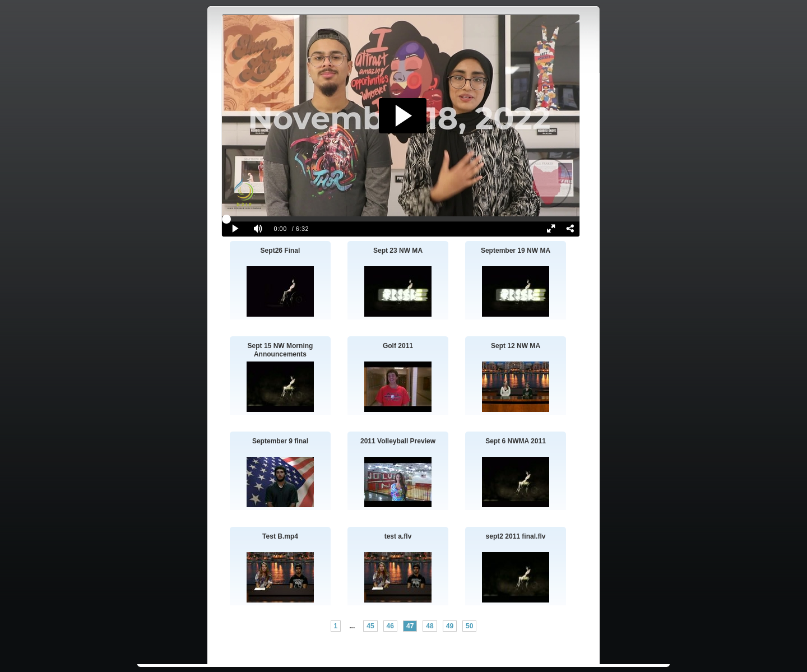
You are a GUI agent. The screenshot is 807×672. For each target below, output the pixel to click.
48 (430, 626)
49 (450, 626)
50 (469, 626)
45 (370, 626)
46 (390, 626)
